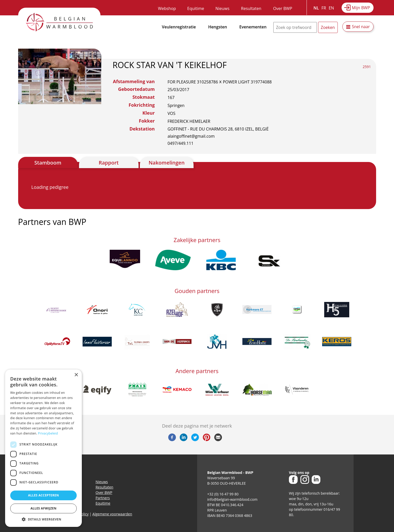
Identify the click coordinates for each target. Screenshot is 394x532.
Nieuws (222, 8)
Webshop (167, 8)
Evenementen (253, 27)
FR (324, 8)
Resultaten (251, 8)
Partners (103, 498)
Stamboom (48, 163)
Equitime (196, 8)
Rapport (109, 163)
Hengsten (218, 27)
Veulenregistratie (179, 27)
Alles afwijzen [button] (43, 508)
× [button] (76, 375)
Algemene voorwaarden (112, 514)
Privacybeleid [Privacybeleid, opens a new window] (48, 433)
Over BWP (283, 8)
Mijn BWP (361, 8)
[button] (43, 519)
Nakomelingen (167, 163)
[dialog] (43, 448)
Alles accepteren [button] (44, 495)
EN (331, 8)
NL (316, 8)
